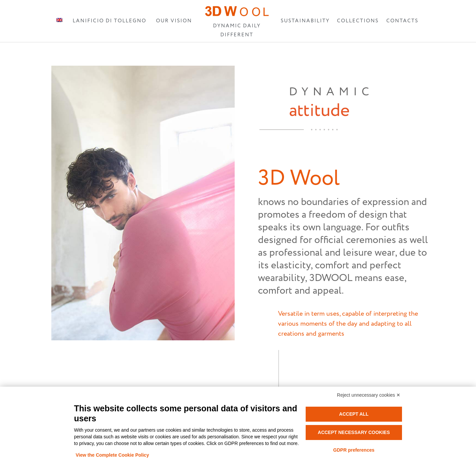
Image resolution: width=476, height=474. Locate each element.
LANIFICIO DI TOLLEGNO (109, 21)
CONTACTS (402, 21)
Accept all (354, 414)
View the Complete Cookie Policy (112, 455)
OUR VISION (174, 21)
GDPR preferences (354, 450)
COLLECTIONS (358, 21)
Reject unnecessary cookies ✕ (369, 395)
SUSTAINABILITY (305, 21)
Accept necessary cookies (354, 432)
